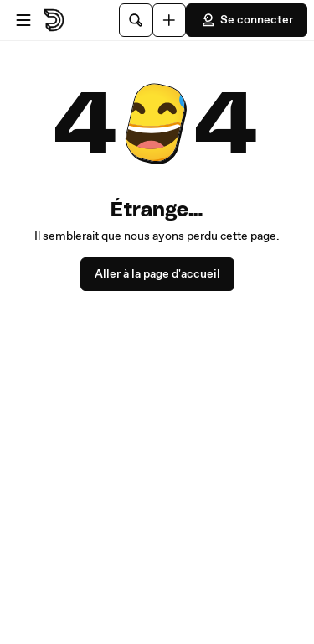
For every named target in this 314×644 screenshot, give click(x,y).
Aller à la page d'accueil (157, 274)
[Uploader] (169, 20)
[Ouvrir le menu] (23, 20)
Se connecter (247, 20)
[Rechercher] (136, 20)
